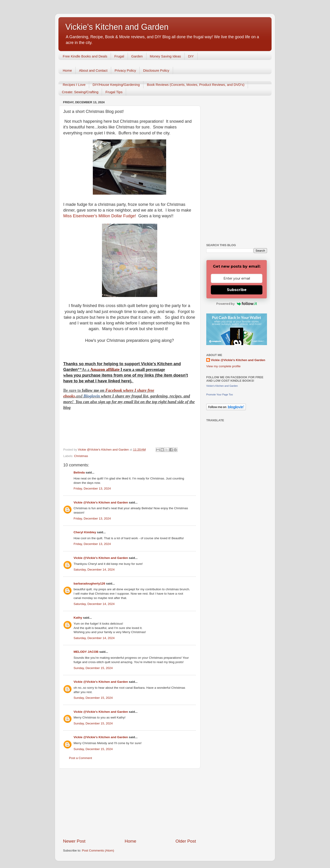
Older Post (186, 841)
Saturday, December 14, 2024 (94, 570)
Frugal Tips (114, 92)
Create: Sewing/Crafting (80, 92)
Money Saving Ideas (165, 56)
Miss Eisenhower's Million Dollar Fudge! (100, 216)
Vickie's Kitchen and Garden (117, 27)
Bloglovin (92, 396)
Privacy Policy (125, 70)
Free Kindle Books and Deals (85, 56)
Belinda (79, 472)
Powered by (237, 304)
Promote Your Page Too (220, 395)
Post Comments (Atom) (98, 850)
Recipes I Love (74, 85)
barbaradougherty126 (89, 584)
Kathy (78, 618)
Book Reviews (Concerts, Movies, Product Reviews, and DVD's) (196, 85)
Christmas (81, 456)
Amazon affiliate (105, 370)
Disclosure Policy (156, 70)
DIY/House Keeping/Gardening (116, 85)
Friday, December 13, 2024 (92, 488)
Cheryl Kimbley (85, 532)
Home (67, 70)
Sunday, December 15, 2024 (93, 668)
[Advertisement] (129, 803)
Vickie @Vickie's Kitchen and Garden (101, 502)
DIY (191, 56)
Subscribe (237, 290)
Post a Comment (81, 758)
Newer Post (74, 841)
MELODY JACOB (86, 652)
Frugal (119, 56)
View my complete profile (223, 366)
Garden (137, 56)
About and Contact (93, 70)
